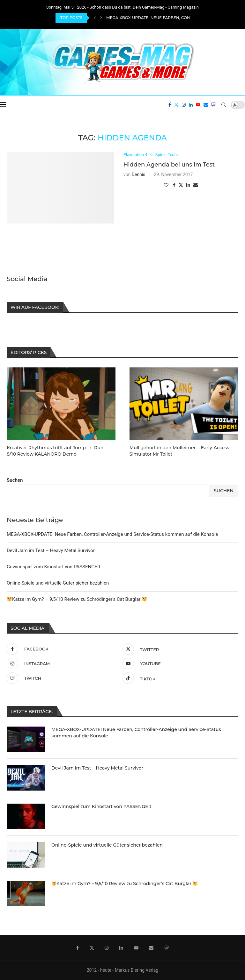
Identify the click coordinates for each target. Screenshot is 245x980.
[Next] (101, 18)
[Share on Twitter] (181, 185)
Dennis (139, 174)
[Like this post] (166, 185)
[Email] (206, 105)
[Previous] (95, 18)
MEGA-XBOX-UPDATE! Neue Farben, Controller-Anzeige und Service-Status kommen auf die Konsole (112, 534)
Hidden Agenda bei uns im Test (169, 165)
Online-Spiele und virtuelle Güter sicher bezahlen (58, 582)
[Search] (224, 105)
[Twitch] (213, 105)
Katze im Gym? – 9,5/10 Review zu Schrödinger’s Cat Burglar (77, 599)
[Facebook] (170, 105)
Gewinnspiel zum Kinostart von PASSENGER (53, 566)
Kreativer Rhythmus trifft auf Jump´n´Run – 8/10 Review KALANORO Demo (57, 451)
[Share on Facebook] (174, 185)
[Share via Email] (196, 185)
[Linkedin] (191, 105)
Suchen (15, 479)
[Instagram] (184, 105)
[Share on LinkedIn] (188, 185)
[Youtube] (198, 105)
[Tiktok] (179, 678)
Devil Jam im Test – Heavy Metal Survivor (51, 550)
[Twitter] (176, 105)
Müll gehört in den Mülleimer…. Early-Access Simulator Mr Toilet (179, 451)
